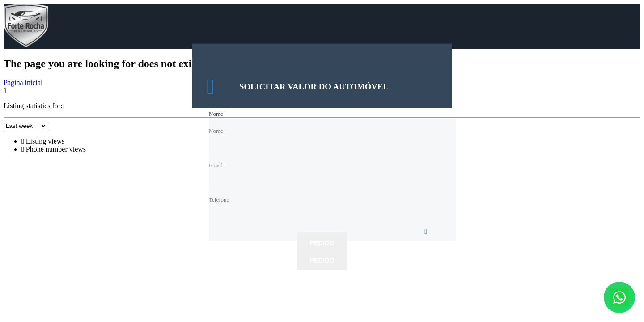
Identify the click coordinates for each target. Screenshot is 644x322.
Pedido (322, 243)
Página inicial (23, 83)
